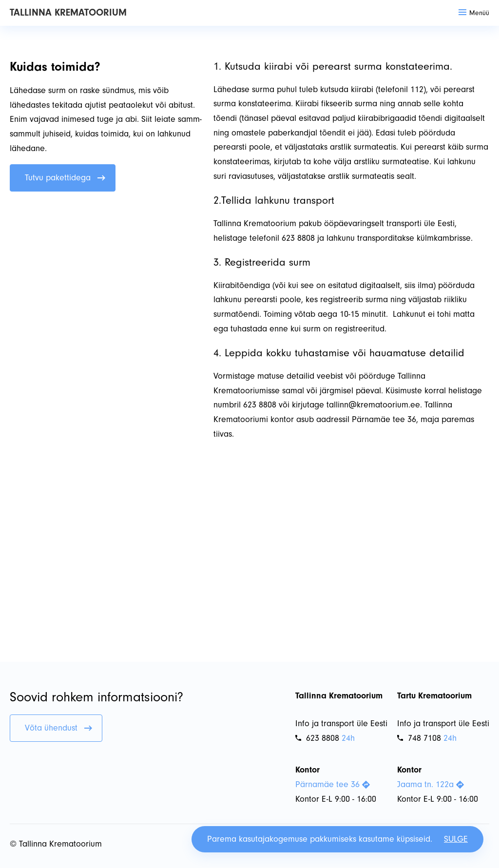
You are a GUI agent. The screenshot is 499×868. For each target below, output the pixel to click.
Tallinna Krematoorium (68, 12)
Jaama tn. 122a (431, 784)
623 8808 (317, 738)
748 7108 (419, 738)
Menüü (474, 13)
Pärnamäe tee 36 (333, 784)
